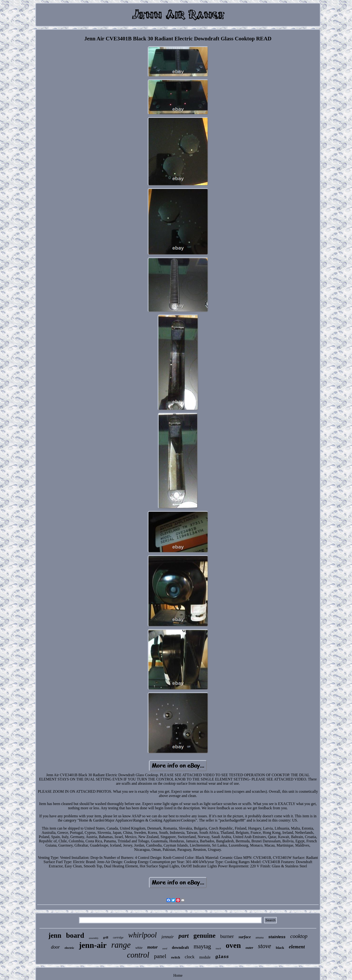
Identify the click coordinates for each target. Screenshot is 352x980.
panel (160, 956)
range (121, 945)
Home (178, 975)
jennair (168, 937)
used (165, 948)
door (56, 947)
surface (245, 937)
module (205, 957)
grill (106, 937)
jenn (55, 935)
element (297, 947)
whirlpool (142, 935)
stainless (277, 937)
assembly (94, 938)
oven (233, 945)
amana (260, 937)
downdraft (180, 948)
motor (152, 947)
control (138, 955)
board (75, 935)
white (139, 948)
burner (227, 936)
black (280, 948)
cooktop (299, 936)
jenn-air (93, 945)
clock (190, 957)
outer (250, 948)
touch (218, 948)
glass (222, 957)
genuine (204, 935)
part (184, 936)
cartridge (118, 937)
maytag (202, 946)
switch (175, 957)
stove (264, 946)
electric (69, 948)
